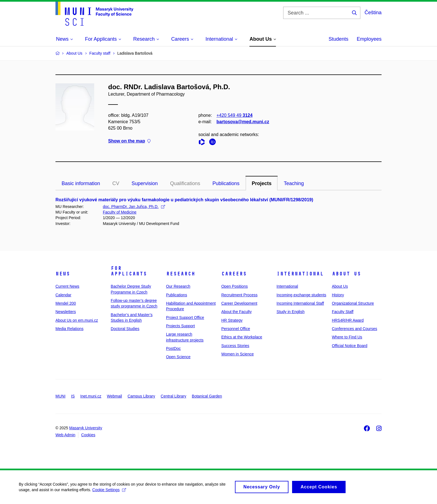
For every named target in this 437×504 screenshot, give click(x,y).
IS (73, 396)
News (63, 274)
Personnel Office (236, 329)
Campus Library (141, 396)
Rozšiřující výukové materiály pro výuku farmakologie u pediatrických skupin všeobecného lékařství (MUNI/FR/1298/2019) (184, 200)
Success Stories (235, 346)
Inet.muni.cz (91, 396)
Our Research (178, 286)
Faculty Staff (343, 312)
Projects (262, 183)
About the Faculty (236, 312)
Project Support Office (185, 318)
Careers (234, 274)
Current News (67, 286)
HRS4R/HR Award (348, 320)
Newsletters (66, 312)
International (300, 274)
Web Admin (65, 435)
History (338, 295)
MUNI (60, 396)
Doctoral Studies (125, 329)
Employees (369, 39)
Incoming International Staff (300, 303)
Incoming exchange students (301, 295)
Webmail (115, 396)
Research (181, 274)
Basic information (81, 183)
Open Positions (235, 286)
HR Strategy (232, 320)
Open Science (178, 357)
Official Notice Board (350, 346)
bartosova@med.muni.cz (243, 122)
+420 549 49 (235, 115)
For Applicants (129, 271)
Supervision (145, 183)
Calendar (63, 295)
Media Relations (69, 329)
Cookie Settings (110, 492)
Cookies (88, 435)
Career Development (239, 303)
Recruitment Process (239, 295)
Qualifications (185, 183)
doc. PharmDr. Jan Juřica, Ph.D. (134, 207)
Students (338, 39)
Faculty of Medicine (120, 212)
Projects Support (181, 326)
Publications (226, 183)
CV (116, 183)
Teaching (294, 183)
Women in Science (237, 354)
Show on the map (129, 141)
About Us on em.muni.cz (77, 320)
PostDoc (173, 348)
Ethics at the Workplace (242, 337)
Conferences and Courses (355, 329)
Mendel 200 (66, 303)
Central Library (174, 396)
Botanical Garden (207, 396)
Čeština (373, 13)
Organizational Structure (353, 303)
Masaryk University (86, 428)
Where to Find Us (347, 337)
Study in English (290, 312)
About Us (346, 274)
